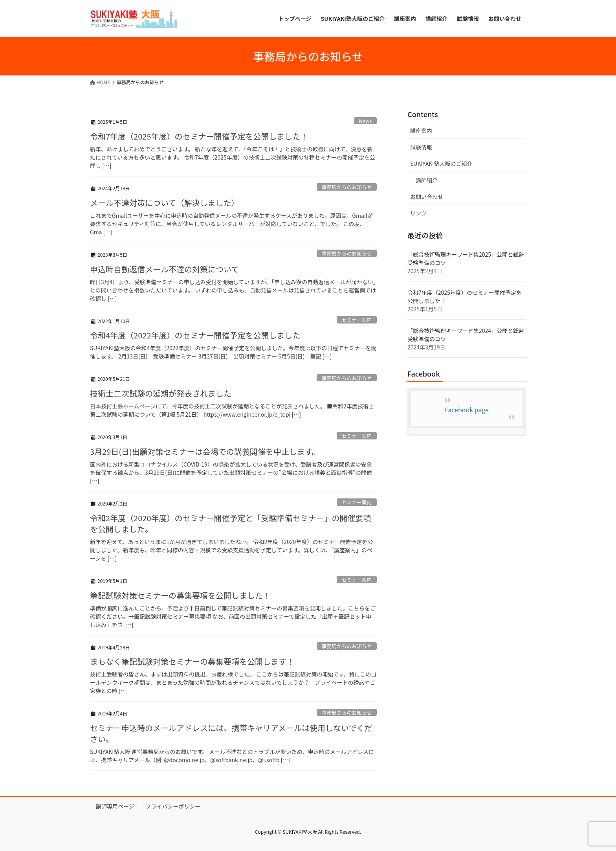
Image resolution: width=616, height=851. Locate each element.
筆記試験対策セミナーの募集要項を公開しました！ (180, 595)
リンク (418, 213)
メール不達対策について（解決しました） (164, 203)
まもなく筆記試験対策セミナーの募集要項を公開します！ (192, 661)
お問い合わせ (427, 197)
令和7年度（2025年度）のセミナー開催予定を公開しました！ (199, 136)
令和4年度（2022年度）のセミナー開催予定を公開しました (195, 335)
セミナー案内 (357, 320)
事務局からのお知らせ (346, 187)
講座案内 (421, 130)
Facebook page (467, 410)
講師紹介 (427, 180)
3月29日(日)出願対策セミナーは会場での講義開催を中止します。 (205, 451)
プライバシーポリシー (173, 806)
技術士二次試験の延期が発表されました (161, 393)
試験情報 (421, 147)
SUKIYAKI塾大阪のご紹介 (441, 164)
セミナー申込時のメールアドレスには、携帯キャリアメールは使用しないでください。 (231, 733)
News (366, 121)
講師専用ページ (115, 806)
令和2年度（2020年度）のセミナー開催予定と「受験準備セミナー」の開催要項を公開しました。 (231, 523)
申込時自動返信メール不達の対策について (164, 269)
